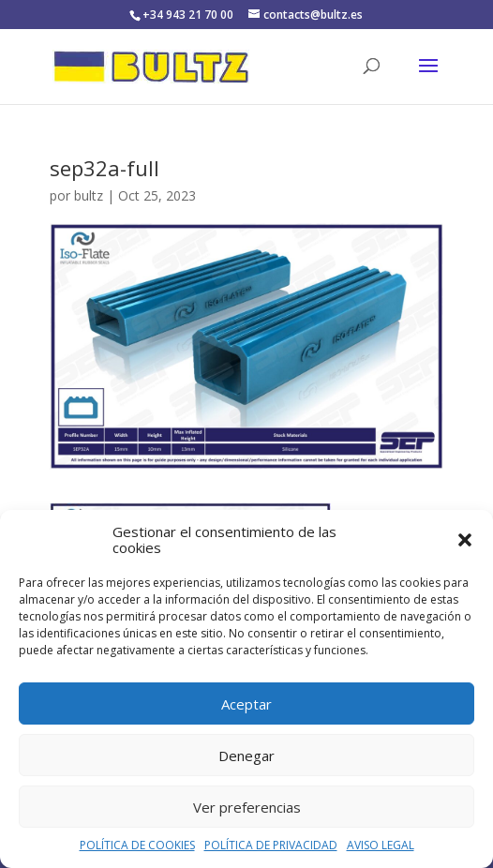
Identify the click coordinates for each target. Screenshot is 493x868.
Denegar (246, 756)
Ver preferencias (247, 807)
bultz (89, 195)
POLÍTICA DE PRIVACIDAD (271, 845)
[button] (465, 540)
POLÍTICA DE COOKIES (137, 845)
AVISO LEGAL (381, 845)
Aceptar (246, 704)
